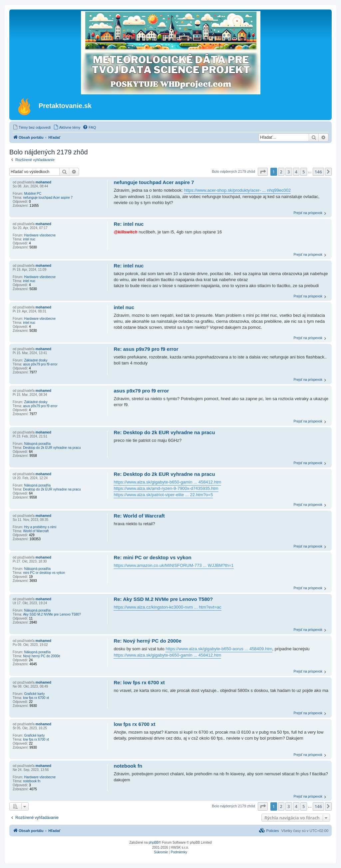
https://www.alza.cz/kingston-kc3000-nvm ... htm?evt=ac (167, 607)
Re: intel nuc (129, 224)
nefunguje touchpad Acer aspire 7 (48, 198)
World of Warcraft (36, 531)
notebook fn (32, 781)
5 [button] (304, 172)
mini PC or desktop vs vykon (44, 573)
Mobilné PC (33, 194)
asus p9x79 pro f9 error (40, 364)
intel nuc (29, 239)
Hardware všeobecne (40, 235)
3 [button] (289, 172)
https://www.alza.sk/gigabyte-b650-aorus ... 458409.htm (219, 649)
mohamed (43, 182)
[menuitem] (32, 127)
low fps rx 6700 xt (36, 698)
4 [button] (296, 172)
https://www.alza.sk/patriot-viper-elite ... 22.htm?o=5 (163, 495)
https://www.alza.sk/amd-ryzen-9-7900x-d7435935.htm (166, 488)
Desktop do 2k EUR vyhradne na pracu (52, 448)
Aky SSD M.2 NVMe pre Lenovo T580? (52, 614)
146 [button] (318, 172)
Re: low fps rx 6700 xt (139, 682)
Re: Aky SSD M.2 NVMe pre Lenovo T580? (163, 599)
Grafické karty (34, 694)
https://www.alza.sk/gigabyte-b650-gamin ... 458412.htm (167, 482)
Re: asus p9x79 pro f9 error (146, 349)
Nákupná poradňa (37, 444)
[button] (263, 172)
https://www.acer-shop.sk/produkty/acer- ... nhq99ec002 (237, 190)
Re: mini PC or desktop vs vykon (152, 557)
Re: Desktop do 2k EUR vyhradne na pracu (164, 432)
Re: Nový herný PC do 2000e (147, 641)
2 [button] (281, 172)
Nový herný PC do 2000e (42, 656)
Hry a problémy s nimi (40, 527)
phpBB (154, 842)
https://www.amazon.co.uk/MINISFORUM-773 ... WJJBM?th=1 (173, 565)
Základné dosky (36, 360)
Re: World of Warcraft (139, 516)
